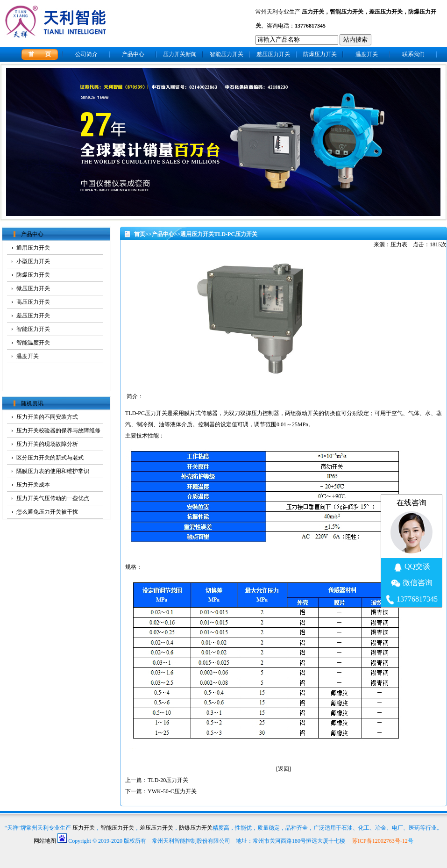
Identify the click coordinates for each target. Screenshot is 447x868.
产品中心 (133, 54)
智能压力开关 (347, 12)
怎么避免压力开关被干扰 (47, 512)
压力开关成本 (33, 485)
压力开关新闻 (180, 54)
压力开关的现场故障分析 (47, 444)
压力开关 (313, 12)
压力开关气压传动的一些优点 (53, 498)
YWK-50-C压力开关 (172, 791)
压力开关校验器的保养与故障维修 (58, 430)
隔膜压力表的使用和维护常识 (53, 471)
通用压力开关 (197, 234)
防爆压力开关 (320, 54)
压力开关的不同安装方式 (47, 417)
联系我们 (413, 54)
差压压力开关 (386, 12)
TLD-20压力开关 (168, 780)
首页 (140, 234)
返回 (284, 769)
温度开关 (367, 54)
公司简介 (86, 54)
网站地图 (45, 841)
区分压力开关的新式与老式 (50, 458)
